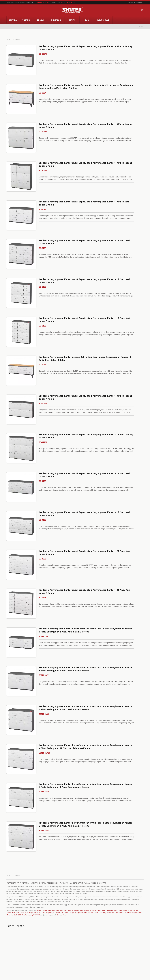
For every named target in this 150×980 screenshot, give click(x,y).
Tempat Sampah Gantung (97, 858)
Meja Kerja (50, 858)
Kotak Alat (110, 858)
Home (141, 27)
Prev (138, 936)
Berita (72, 20)
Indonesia (139, 2)
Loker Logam (42, 856)
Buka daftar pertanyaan (14, 2)
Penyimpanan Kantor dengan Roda (120, 856)
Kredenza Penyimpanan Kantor (95, 856)
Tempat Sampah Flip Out (78, 858)
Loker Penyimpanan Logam (57, 856)
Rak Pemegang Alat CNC (31, 861)
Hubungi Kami (104, 20)
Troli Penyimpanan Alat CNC (35, 858)
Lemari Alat (119, 858)
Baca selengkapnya (79, 959)
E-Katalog (57, 20)
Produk (42, 20)
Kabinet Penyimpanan (76, 856)
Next (142, 936)
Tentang (26, 20)
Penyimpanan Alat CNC (83, 942)
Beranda (13, 20)
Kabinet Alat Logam (62, 858)
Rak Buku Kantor (18, 858)
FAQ (87, 20)
